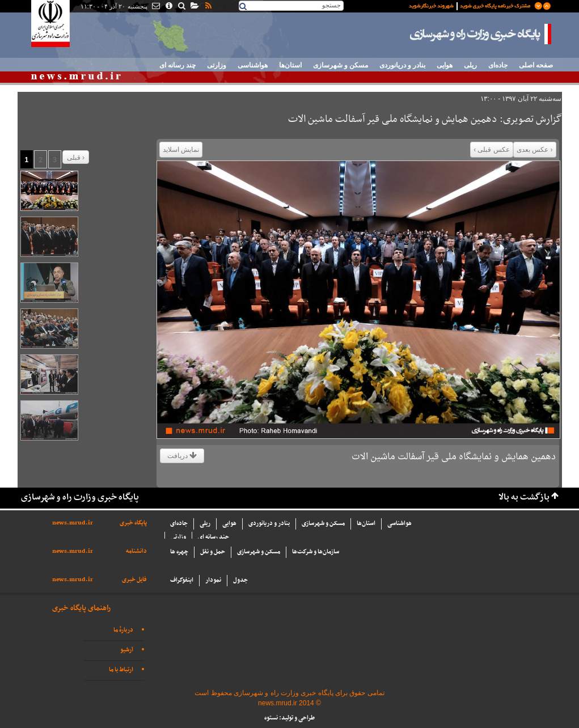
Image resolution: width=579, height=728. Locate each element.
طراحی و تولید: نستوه (289, 718)
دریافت (182, 456)
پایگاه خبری (133, 523)
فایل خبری (134, 580)
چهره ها (179, 552)
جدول (240, 580)
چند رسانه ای (177, 65)
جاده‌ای (498, 65)
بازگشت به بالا (524, 498)
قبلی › (76, 158)
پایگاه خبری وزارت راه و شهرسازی (481, 34)
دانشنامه (136, 551)
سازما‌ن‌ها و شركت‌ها (316, 552)
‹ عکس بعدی (535, 150)
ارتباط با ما (121, 670)
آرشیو (127, 650)
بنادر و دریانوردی (402, 65)
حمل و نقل (213, 552)
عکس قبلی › (492, 150)
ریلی (470, 65)
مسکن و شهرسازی (341, 65)
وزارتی (217, 65)
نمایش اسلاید (181, 150)
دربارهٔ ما (123, 630)
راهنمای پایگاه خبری (81, 608)
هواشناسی (253, 65)
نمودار (213, 580)
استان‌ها (290, 65)
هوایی (445, 65)
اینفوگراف (182, 580)
